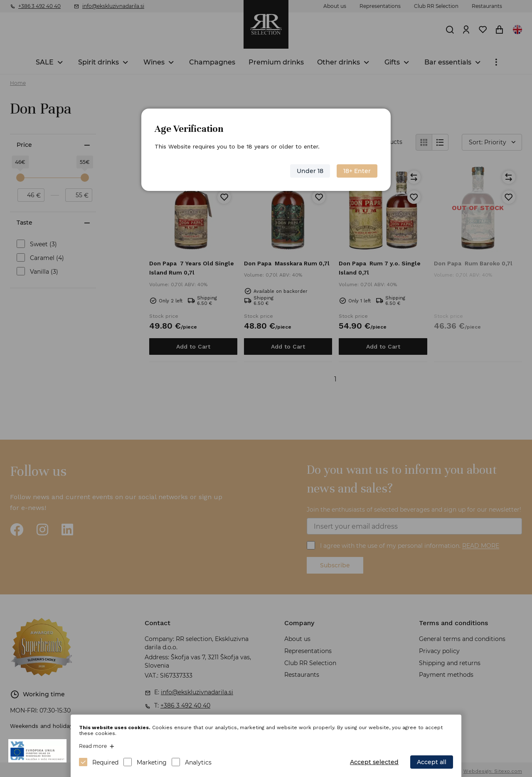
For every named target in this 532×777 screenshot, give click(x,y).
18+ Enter (357, 171)
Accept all (432, 762)
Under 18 (310, 171)
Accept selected (374, 762)
